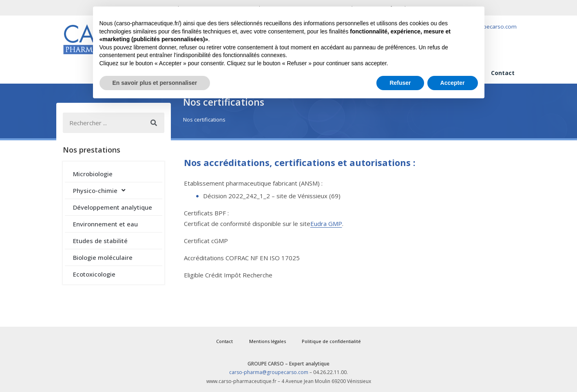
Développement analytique (113, 207)
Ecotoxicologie (94, 274)
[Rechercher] (154, 123)
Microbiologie (93, 174)
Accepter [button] (453, 83)
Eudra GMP (326, 224)
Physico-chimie (99, 190)
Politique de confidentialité (332, 341)
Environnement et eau (105, 224)
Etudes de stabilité (100, 241)
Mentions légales (267, 341)
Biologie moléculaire (103, 257)
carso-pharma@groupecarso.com (269, 372)
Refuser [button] (400, 83)
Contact (503, 73)
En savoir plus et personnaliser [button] (155, 83)
